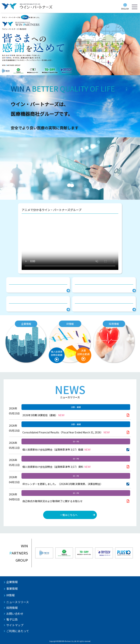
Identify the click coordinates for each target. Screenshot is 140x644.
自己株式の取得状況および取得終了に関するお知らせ (52, 501)
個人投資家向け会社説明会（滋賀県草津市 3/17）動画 (56, 450)
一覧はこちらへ (69, 515)
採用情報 (12, 608)
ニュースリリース (18, 602)
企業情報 (12, 582)
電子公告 (12, 619)
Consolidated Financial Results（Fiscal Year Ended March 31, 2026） (66, 432)
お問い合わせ (15, 614)
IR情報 (10, 595)
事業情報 (12, 588)
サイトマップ (15, 625)
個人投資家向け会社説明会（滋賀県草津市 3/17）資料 (56, 467)
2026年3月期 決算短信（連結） (43, 415)
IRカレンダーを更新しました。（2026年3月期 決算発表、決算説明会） (63, 484)
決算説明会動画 (83, 352)
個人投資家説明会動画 (57, 353)
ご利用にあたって (18, 631)
